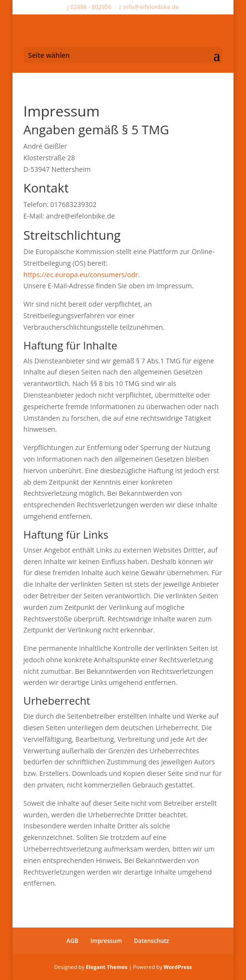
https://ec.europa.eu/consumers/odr (81, 275)
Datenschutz (151, 941)
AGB (72, 941)
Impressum (106, 941)
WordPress (178, 967)
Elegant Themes (107, 967)
